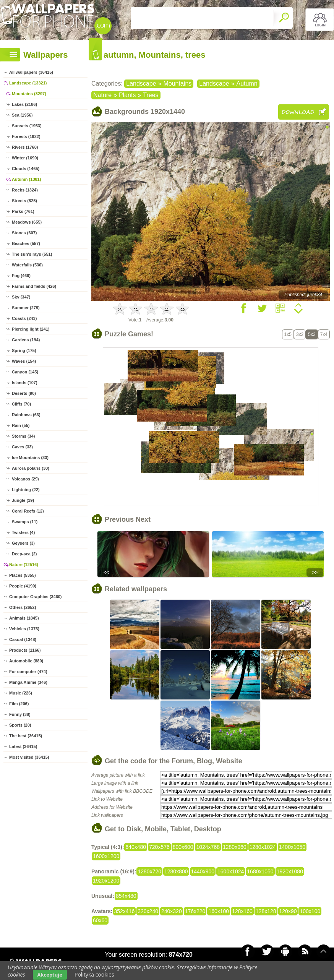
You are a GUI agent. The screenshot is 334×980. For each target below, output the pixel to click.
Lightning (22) (26, 490)
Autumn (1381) (26, 179)
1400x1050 (292, 847)
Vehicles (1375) (24, 629)
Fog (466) (21, 276)
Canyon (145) (25, 372)
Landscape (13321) (28, 83)
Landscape (141, 84)
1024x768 (208, 847)
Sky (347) (21, 297)
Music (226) (21, 693)
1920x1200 (106, 881)
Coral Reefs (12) (28, 511)
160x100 (219, 911)
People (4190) (23, 586)
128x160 (242, 911)
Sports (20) (20, 725)
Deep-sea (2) (24, 554)
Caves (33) (22, 447)
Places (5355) (23, 575)
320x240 (148, 911)
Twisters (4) (23, 532)
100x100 (310, 911)
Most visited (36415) (29, 757)
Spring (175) (24, 350)
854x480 (126, 896)
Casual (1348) (23, 639)
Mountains (177, 84)
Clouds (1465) (26, 169)
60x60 (100, 920)
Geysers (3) (23, 543)
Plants (127, 95)
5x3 (312, 334)
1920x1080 (290, 871)
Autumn (247, 84)
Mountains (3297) (29, 94)
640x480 (136, 847)
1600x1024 (231, 871)
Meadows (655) (27, 222)
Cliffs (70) (21, 404)
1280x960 (235, 847)
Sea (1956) (22, 115)
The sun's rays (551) (32, 254)
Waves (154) (24, 361)
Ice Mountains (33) (30, 458)
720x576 (159, 847)
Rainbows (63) (26, 415)
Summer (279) (26, 308)
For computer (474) (28, 672)
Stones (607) (24, 233)
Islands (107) (25, 383)
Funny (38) (20, 714)
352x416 (125, 911)
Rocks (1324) (25, 190)
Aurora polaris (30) (31, 468)
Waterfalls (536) (27, 265)
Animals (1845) (24, 618)
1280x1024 (263, 847)
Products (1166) (25, 650)
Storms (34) (24, 436)
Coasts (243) (24, 318)
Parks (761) (23, 211)
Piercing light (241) (31, 329)
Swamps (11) (25, 522)
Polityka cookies (94, 974)
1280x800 (176, 871)
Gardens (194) (26, 340)
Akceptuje (50, 975)
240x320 (172, 911)
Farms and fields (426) (34, 286)
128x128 (266, 911)
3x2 (300, 334)
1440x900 (203, 871)
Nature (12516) (24, 565)
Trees (151, 95)
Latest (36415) (23, 746)
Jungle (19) (23, 500)
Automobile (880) (26, 661)
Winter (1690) (25, 158)
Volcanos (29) (25, 479)
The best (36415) (26, 736)
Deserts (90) (24, 393)
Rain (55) (21, 425)
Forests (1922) (26, 136)
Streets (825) (24, 201)
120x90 (288, 911)
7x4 (324, 334)
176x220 (195, 911)
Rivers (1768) (25, 147)
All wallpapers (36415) (31, 72)
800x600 (183, 847)
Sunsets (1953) (27, 126)
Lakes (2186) (24, 104)
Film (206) (19, 704)
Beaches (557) (26, 243)
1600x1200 (106, 856)
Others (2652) (23, 607)
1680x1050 (260, 871)
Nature (102, 95)
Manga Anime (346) (28, 682)
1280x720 (149, 871)
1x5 (288, 334)
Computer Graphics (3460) (36, 597)
